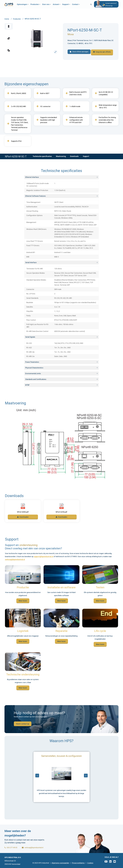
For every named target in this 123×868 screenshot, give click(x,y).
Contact (79, 6)
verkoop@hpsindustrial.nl (15, 560)
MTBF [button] (27, 385)
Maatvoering (61, 156)
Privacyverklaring (78, 863)
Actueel (59, 6)
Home (7, 19)
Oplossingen (25, 6)
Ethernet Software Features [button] (35, 196)
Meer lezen (23, 601)
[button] (109, 7)
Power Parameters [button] (32, 362)
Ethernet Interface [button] (32, 177)
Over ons (49, 6)
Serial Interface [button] (31, 262)
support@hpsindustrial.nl (44, 557)
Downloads (74, 156)
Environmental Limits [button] (33, 373)
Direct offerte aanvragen (79, 53)
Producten (38, 6)
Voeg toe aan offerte (103, 53)
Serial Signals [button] (30, 337)
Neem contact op (23, 724)
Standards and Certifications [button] (36, 379)
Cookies (90, 863)
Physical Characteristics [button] (34, 368)
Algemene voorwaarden (60, 863)
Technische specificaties (42, 156)
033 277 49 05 (11, 848)
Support (69, 6)
